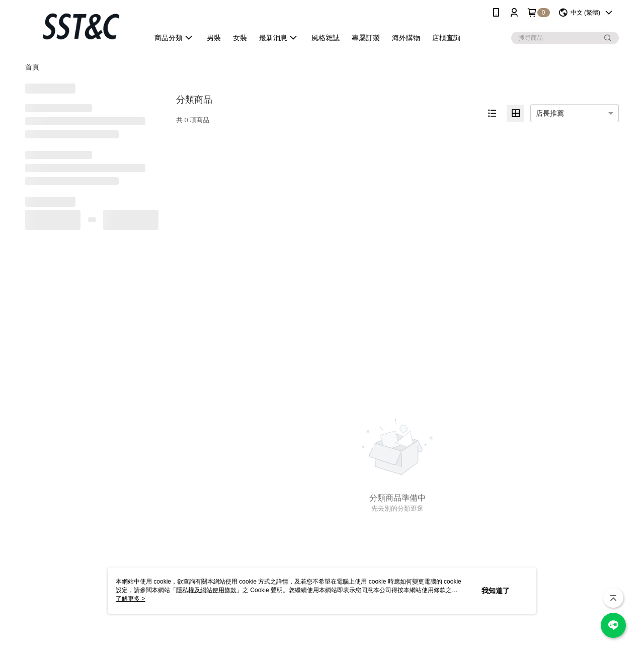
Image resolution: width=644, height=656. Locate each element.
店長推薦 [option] (550, 113)
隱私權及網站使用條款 (206, 590)
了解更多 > (130, 599)
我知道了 (496, 591)
